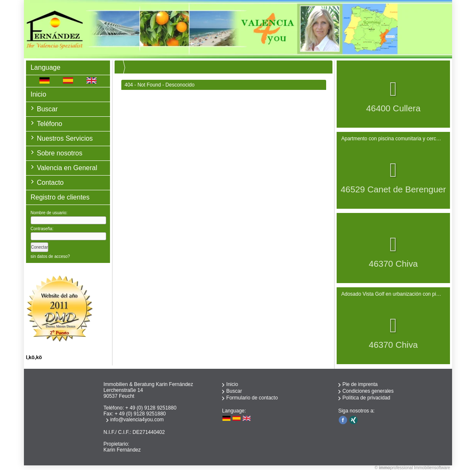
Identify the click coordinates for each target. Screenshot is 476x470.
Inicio (38, 94)
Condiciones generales (368, 391)
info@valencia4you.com (137, 420)
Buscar (47, 109)
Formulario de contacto (252, 398)
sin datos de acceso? (50, 256)
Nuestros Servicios (65, 138)
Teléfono (50, 124)
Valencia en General (67, 168)
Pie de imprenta (360, 384)
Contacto (50, 182)
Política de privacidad (366, 398)
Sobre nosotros (60, 153)
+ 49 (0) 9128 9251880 (151, 408)
